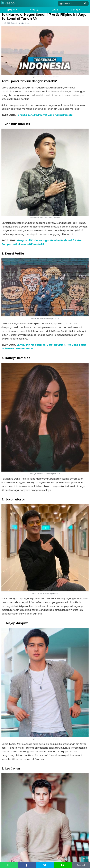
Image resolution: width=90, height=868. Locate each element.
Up (85, 859)
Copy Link (81, 865)
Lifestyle (12, 10)
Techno (35, 10)
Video (55, 10)
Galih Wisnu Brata (21, 23)
